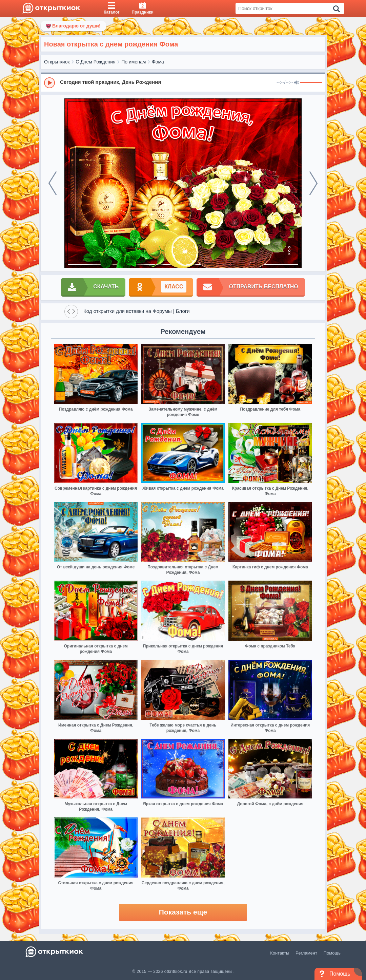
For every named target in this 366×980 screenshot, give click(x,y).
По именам (134, 62)
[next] (313, 183)
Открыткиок (57, 62)
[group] (183, 82)
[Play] (49, 83)
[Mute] (297, 83)
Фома (158, 62)
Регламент (306, 953)
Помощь (332, 953)
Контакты (280, 953)
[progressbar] (311, 83)
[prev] (53, 183)
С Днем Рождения (95, 62)
